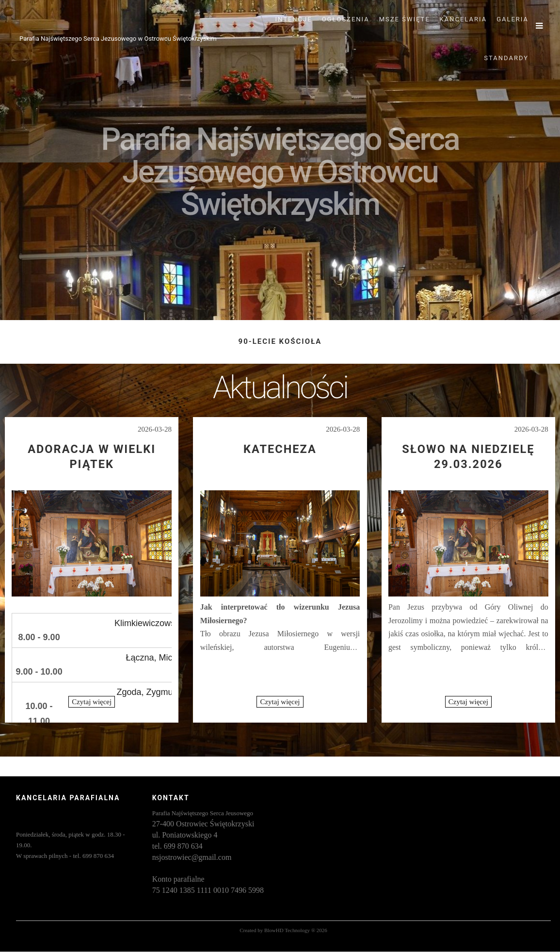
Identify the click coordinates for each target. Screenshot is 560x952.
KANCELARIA (464, 19)
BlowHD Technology (287, 930)
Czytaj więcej (92, 702)
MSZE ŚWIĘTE (405, 19)
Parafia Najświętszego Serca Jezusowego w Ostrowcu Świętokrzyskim (118, 39)
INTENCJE (294, 19)
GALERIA (512, 19)
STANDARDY (506, 58)
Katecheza (280, 449)
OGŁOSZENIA (346, 19)
